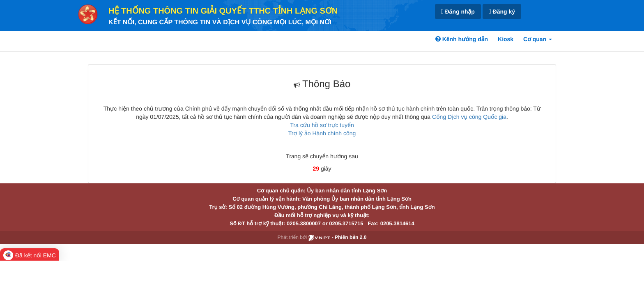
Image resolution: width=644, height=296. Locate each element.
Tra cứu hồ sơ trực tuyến (322, 125)
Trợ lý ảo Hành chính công (322, 133)
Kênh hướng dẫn (462, 39)
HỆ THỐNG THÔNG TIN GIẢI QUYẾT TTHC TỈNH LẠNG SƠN (223, 11)
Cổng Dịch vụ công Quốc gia (469, 117)
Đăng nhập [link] (458, 12)
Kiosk (506, 39)
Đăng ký (502, 12)
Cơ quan (538, 39)
